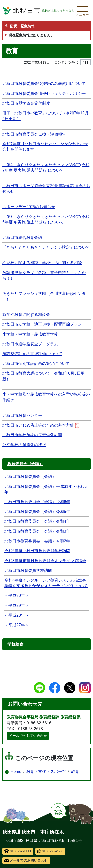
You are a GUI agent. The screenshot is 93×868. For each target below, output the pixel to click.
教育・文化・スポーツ (46, 771)
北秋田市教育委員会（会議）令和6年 (37, 502)
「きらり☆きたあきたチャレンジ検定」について (46, 247)
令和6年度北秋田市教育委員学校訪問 (37, 551)
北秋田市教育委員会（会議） (30, 476)
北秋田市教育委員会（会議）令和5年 (37, 512)
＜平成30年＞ (17, 596)
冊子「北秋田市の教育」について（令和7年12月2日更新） (46, 116)
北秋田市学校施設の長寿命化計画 (32, 435)
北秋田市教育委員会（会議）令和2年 (37, 541)
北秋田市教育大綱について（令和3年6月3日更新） (44, 376)
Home (16, 771)
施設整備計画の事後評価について (32, 354)
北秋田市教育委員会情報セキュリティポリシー (44, 94)
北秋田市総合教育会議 (22, 238)
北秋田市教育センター (22, 415)
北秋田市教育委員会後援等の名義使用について (44, 84)
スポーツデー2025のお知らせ (29, 207)
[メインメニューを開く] (82, 11)
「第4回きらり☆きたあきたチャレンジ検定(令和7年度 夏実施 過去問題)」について (46, 168)
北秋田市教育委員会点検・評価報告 (34, 134)
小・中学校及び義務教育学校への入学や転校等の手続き (46, 397)
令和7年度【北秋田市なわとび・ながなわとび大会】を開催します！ (45, 147)
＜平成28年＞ (17, 615)
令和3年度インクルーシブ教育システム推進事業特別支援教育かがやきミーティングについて (46, 583)
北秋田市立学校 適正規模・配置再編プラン (42, 324)
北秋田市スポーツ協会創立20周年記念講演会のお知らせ (46, 188)
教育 (75, 771)
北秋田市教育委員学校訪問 (28, 570)
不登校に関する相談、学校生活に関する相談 (42, 263)
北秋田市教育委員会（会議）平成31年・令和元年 (46, 489)
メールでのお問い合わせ (28, 736)
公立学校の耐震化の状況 (24, 445)
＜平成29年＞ (17, 606)
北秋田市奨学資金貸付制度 (26, 103)
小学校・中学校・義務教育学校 (30, 334)
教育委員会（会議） (25, 464)
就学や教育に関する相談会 (26, 315)
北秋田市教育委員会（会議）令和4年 (37, 521)
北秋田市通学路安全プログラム (30, 344)
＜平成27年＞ (17, 625)
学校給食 (15, 644)
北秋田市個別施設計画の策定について (36, 364)
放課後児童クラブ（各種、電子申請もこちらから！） (44, 275)
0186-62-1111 (18, 851)
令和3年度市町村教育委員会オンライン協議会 (45, 561)
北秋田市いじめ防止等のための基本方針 (41, 425)
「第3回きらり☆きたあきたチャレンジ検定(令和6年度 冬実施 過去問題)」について (46, 219)
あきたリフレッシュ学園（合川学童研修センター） (44, 296)
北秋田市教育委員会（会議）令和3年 (37, 531)
